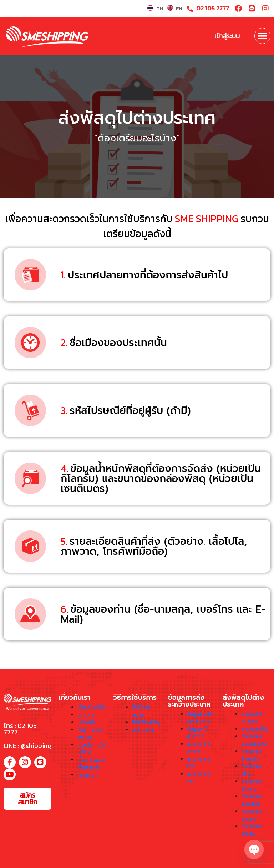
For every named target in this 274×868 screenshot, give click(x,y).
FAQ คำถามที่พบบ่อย (90, 734)
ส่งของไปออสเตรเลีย (254, 740)
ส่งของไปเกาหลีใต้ (252, 800)
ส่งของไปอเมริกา (252, 718)
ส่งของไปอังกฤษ (252, 785)
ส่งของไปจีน (255, 729)
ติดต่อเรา (87, 775)
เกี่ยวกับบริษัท (92, 707)
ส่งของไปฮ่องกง (252, 815)
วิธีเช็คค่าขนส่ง (141, 711)
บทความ (86, 715)
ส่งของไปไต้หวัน (252, 830)
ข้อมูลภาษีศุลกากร (197, 733)
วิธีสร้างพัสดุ (146, 722)
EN (179, 9)
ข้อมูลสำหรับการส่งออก (200, 718)
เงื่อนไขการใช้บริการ (91, 749)
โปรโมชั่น (87, 722)
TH (159, 9)
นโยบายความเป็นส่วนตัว (91, 764)
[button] (263, 36)
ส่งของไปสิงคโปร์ (252, 755)
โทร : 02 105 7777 (20, 729)
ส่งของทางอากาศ (199, 748)
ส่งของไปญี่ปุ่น (252, 770)
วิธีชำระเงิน (143, 730)
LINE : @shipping (27, 746)
